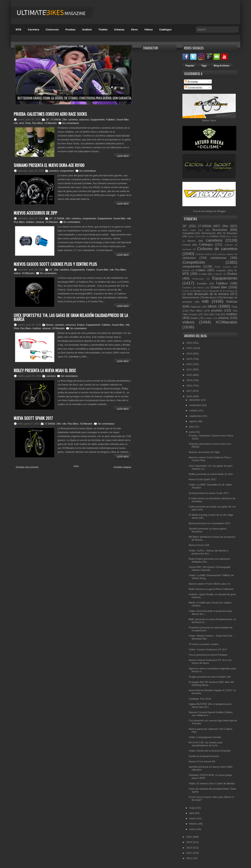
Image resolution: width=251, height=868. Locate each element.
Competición (194, 262)
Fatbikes (111, 120)
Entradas (191, 82)
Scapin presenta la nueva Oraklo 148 (210, 677)
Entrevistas (198, 279)
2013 (190, 848)
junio (192, 432)
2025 (190, 348)
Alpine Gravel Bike (197, 237)
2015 (190, 837)
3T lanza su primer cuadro (203, 644)
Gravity (186, 291)
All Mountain (230, 233)
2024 (190, 354)
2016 (190, 396)
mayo (193, 808)
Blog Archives (222, 66)
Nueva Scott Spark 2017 (202, 479)
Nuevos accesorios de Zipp (204, 452)
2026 (190, 343)
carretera (73, 120)
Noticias (232, 302)
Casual (186, 245)
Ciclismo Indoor (204, 254)
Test (206, 314)
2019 (190, 380)
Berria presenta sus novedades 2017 (209, 523)
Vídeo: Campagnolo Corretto (205, 737)
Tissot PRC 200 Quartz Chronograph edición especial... (210, 569)
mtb (16, 123)
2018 (190, 386)
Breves (50, 325)
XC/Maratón (51, 123)
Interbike (197, 291)
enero (193, 829)
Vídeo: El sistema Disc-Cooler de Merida (212, 784)
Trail (217, 314)
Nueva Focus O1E (199, 545)
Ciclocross (52, 30)
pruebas (217, 310)
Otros (134, 30)
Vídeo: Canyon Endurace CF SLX (208, 650)
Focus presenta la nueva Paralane (208, 655)
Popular (190, 66)
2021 (190, 370)
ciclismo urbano (226, 254)
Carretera (34, 30)
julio (192, 427)
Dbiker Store (209, 121)
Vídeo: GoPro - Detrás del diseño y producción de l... (208, 552)
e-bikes (201, 270)
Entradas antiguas (122, 467)
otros (22, 123)
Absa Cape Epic (193, 230)
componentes (67, 171)
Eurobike (202, 284)
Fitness (200, 288)
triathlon (30, 222)
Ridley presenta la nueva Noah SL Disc (211, 474)
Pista (28, 123)
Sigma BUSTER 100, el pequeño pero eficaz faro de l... (210, 706)
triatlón (194, 318)
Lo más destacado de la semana (206, 294)
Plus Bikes (37, 123)
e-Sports (218, 274)
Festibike (187, 288)
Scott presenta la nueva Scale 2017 (209, 493)
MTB (18, 30)
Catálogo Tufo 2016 (200, 699)
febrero (194, 824)
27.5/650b (56, 120)
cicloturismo (218, 258)
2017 (190, 391)
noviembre (196, 405)
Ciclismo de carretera (217, 249)
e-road (203, 274)
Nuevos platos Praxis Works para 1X (209, 584)
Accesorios (220, 230)
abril (192, 813)
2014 (190, 842)
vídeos (17, 273)
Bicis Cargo (232, 237)
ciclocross (84, 120)
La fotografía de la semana (220, 291)
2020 (190, 375)
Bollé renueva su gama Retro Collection (211, 589)
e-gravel (221, 270)
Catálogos (165, 30)
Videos (148, 30)
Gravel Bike (123, 120)
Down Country (223, 267)
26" (47, 120)
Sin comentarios (71, 123)
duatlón (186, 270)
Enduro (81, 325)
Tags (204, 66)
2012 (190, 853)
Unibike (208, 318)
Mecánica (211, 298)
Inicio (76, 466)
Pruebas (70, 30)
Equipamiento (98, 120)
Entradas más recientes (27, 467)
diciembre (195, 400)
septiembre (196, 416)
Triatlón (103, 30)
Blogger (222, 211)
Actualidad (188, 233)
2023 (190, 359)
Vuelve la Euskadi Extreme (204, 756)
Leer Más (123, 156)
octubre (194, 411)
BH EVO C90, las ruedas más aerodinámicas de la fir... (206, 744)
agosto (194, 421)
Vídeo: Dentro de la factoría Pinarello (210, 751)
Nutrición (196, 307)
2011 (190, 858)
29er (65, 120)
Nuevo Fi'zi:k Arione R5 (202, 762)
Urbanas (119, 30)
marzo (193, 818)
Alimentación (208, 233)
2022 (190, 364)
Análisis (87, 30)
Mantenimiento (191, 298)
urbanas (40, 222)
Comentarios (193, 87)
